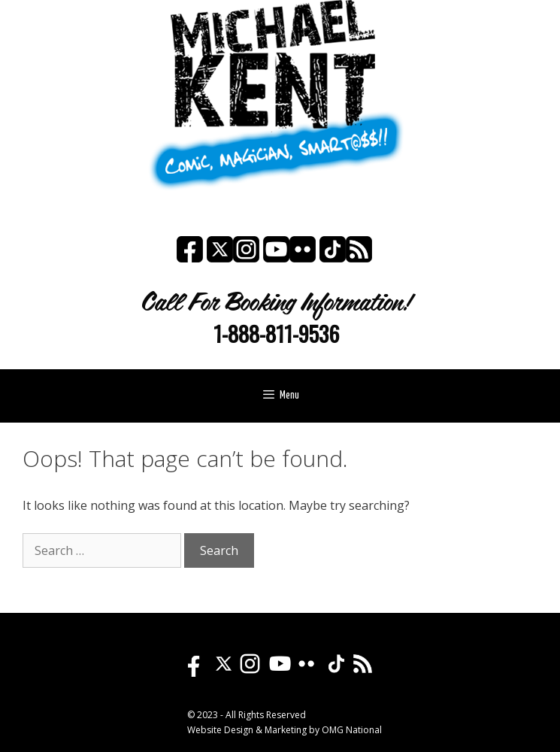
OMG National (352, 730)
